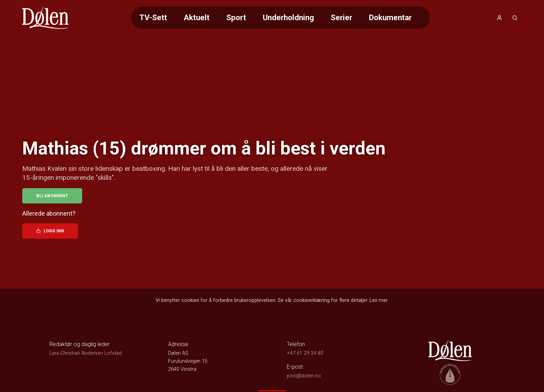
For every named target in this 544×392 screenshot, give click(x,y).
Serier (341, 17)
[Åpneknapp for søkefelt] (515, 18)
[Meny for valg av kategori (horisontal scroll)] (281, 18)
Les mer (379, 300)
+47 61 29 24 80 (305, 353)
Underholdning (288, 17)
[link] (45, 18)
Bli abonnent (52, 196)
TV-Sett (153, 17)
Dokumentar (390, 17)
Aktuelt (197, 17)
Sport (236, 17)
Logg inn (50, 231)
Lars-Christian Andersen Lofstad (86, 353)
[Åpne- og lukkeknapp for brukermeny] (499, 18)
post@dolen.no (304, 376)
